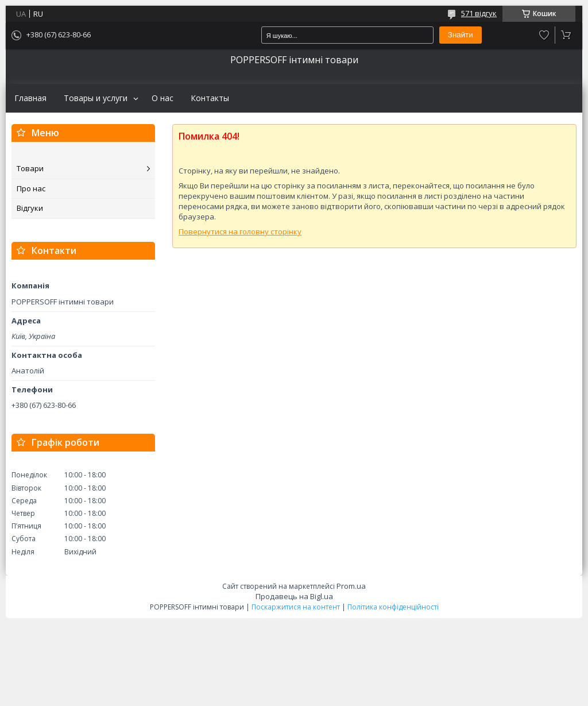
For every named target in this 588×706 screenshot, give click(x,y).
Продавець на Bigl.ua (294, 596)
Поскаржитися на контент (296, 607)
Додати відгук (544, 35)
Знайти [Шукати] (461, 35)
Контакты (210, 98)
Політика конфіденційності (393, 607)
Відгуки (30, 208)
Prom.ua (351, 586)
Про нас (31, 188)
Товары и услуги (96, 98)
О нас (163, 98)
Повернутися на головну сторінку (240, 232)
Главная (30, 98)
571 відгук (479, 13)
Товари (30, 168)
